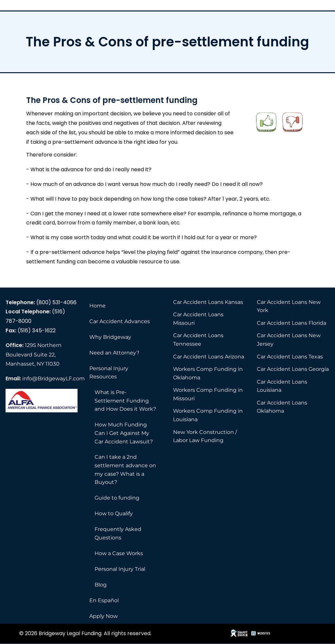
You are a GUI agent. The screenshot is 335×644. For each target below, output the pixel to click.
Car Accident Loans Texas (290, 357)
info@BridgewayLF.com (53, 379)
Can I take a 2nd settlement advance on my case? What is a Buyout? (125, 470)
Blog (101, 585)
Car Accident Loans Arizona (209, 357)
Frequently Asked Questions (118, 533)
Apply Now (104, 616)
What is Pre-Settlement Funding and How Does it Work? (125, 401)
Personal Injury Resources (109, 373)
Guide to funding (117, 498)
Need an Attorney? (114, 353)
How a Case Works (119, 553)
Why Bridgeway (110, 337)
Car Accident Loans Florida (291, 323)
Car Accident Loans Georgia (293, 369)
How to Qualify (114, 513)
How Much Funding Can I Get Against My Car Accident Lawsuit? (124, 433)
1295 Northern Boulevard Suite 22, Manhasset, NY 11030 (34, 355)
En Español (104, 600)
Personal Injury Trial (120, 569)
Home (97, 306)
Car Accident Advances (120, 321)
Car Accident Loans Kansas (208, 302)
